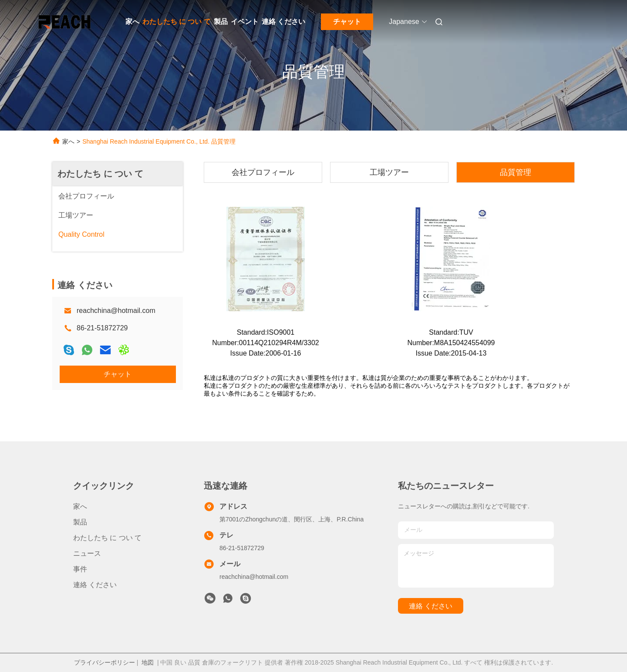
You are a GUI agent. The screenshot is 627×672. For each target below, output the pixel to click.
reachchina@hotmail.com (116, 311)
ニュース (87, 553)
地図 (148, 662)
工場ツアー (389, 172)
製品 (221, 22)
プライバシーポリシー (104, 662)
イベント (245, 22)
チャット (347, 22)
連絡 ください (283, 22)
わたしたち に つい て (177, 22)
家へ (132, 22)
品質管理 (516, 172)
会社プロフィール (263, 172)
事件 (80, 569)
